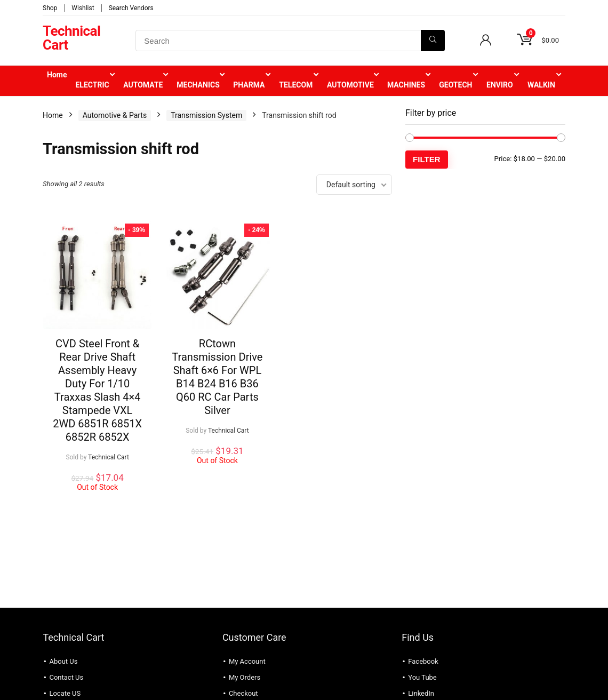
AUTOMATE (143, 85)
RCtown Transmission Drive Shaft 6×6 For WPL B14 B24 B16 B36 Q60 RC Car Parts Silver (217, 377)
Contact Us (66, 677)
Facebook (423, 661)
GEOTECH (455, 85)
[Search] (433, 41)
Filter (427, 159)
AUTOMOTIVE (350, 85)
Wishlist (83, 8)
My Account (247, 661)
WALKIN (541, 85)
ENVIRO (500, 85)
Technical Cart (109, 457)
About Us (63, 661)
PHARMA (249, 85)
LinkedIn (421, 693)
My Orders (245, 677)
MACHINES (406, 85)
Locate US (65, 693)
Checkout (243, 693)
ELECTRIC (92, 85)
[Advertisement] (485, 254)
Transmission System (206, 115)
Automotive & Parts (115, 115)
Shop (50, 8)
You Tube (422, 677)
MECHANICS (198, 85)
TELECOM (296, 85)
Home (57, 75)
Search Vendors (131, 8)
